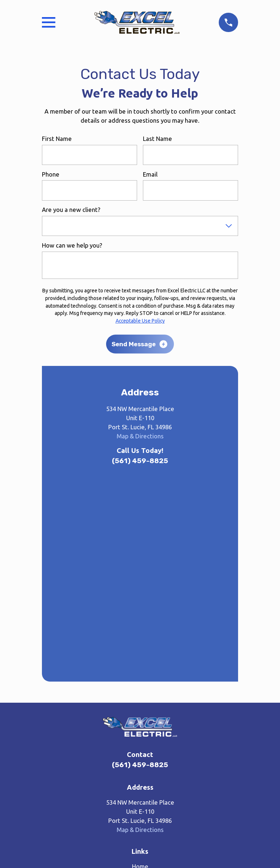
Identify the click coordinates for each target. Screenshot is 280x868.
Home (140, 670)
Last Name (157, 139)
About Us (140, 682)
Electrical (140, 694)
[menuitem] (107, 831)
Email (150, 174)
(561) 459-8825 (140, 461)
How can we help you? (72, 245)
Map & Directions (140, 436)
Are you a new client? (71, 210)
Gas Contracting (140, 705)
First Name (57, 139)
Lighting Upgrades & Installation (140, 717)
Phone (51, 174)
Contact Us (140, 729)
